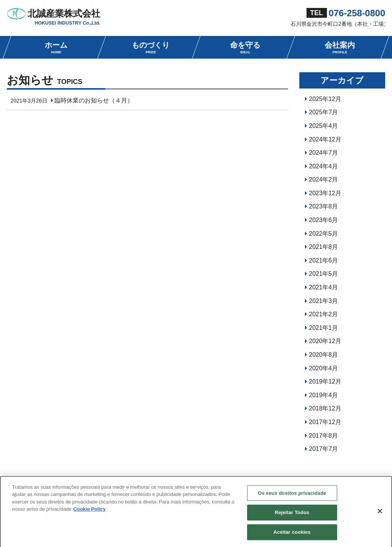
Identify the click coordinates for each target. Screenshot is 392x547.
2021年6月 (324, 260)
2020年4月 (324, 368)
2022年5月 (324, 234)
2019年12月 (325, 382)
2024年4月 (324, 166)
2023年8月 (324, 206)
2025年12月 (325, 99)
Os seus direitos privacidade (292, 495)
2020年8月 (324, 355)
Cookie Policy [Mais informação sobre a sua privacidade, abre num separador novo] (89, 511)
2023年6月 (324, 220)
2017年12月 (325, 422)
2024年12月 (325, 139)
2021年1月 (324, 328)
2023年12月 (325, 193)
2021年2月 (324, 314)
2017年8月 (324, 436)
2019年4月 (324, 395)
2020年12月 (325, 341)
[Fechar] (380, 513)
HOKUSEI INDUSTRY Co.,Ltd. (67, 23)
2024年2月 (324, 179)
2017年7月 (324, 449)
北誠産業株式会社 (64, 13)
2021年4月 (324, 287)
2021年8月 (324, 247)
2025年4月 (324, 126)
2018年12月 (325, 408)
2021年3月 (324, 301)
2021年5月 (324, 274)
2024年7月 (324, 153)
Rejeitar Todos (292, 515)
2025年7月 (324, 112)
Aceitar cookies (292, 534)
